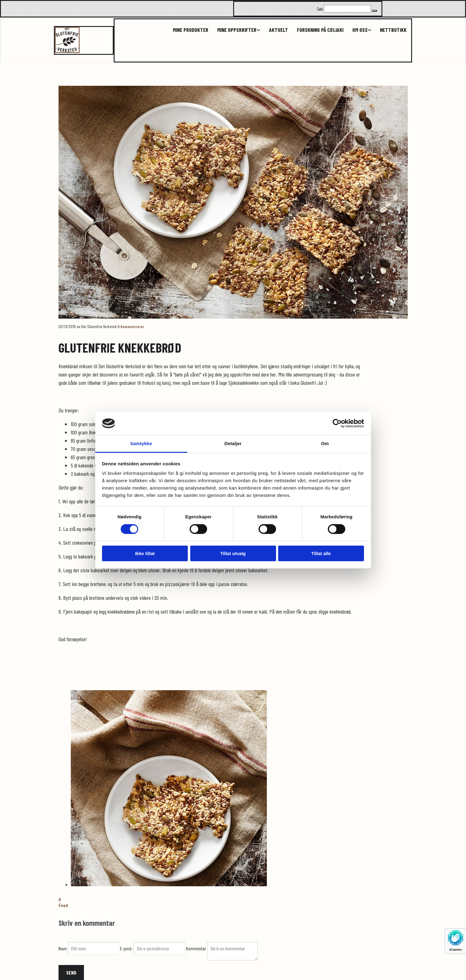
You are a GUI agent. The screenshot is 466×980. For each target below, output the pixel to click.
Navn (63, 948)
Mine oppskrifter (234, 30)
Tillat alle (321, 553)
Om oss (359, 30)
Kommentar (197, 948)
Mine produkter (188, 30)
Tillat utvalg (233, 553)
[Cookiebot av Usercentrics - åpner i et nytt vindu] (337, 423)
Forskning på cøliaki (319, 30)
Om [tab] (325, 443)
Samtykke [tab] (141, 443)
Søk (320, 9)
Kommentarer (131, 326)
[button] (374, 11)
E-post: (127, 948)
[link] (232, 30)
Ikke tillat (145, 553)
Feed (63, 905)
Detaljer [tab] (233, 443)
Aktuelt (277, 30)
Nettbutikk (393, 30)
